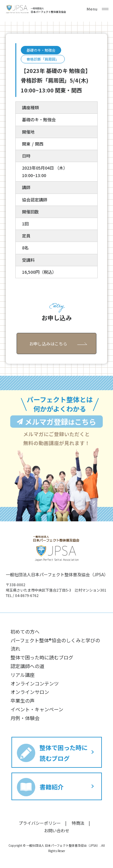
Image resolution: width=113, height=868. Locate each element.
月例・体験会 (25, 718)
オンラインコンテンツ (35, 683)
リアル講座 (23, 675)
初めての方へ (25, 631)
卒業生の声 (23, 701)
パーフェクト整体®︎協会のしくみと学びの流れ (55, 645)
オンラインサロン (30, 692)
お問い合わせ (57, 830)
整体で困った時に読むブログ (42, 657)
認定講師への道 (27, 666)
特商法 (78, 823)
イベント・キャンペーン (37, 709)
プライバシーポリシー (40, 823)
